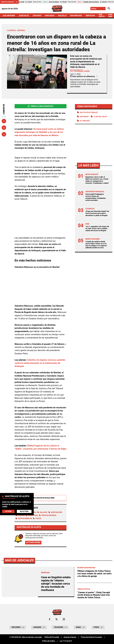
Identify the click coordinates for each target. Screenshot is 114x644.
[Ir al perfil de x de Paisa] (56, 619)
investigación (55, 512)
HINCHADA (50, 16)
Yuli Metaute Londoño (82, 71)
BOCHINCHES (76, 16)
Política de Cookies (49, 641)
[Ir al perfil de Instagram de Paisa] (64, 619)
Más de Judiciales (19, 560)
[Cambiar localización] (98, 9)
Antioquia (84, 117)
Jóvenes (20, 515)
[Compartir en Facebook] (4, 121)
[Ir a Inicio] (57, 9)
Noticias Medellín (24, 518)
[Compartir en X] (4, 128)
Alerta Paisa (32, 515)
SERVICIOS (90, 16)
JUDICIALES (24, 16)
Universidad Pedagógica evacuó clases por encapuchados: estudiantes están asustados (96, 197)
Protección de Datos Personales (91, 637)
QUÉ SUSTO (102, 15)
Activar (8, 511)
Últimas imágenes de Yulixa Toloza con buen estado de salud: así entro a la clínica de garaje (94, 573)
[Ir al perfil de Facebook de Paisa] (50, 619)
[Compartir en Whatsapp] (4, 134)
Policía (37, 518)
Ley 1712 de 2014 (66, 641)
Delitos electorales (89, 112)
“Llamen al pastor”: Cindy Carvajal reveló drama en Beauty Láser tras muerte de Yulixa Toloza (94, 595)
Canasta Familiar (7, 2)
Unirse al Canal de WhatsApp (41, 106)
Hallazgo (42, 512)
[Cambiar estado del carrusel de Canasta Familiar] (17, 2)
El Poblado (85, 121)
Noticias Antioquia (48, 515)
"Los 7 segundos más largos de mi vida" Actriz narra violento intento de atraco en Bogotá (97, 228)
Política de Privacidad (52, 637)
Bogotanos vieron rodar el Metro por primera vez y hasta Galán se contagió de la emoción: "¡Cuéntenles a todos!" (97, 180)
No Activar (24, 511)
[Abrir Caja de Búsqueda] (109, 9)
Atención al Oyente (70, 637)
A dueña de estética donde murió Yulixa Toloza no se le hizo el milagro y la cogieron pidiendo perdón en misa (96, 245)
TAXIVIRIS (37, 16)
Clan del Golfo (100, 117)
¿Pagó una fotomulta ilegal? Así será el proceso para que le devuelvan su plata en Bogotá (97, 213)
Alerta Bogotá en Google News (40, 498)
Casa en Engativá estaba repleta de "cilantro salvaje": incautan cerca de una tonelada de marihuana (56, 584)
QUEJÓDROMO (9, 16)
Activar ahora (33, 542)
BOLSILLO (62, 16)
